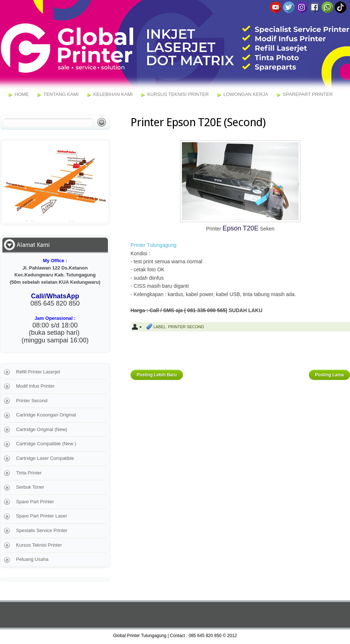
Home (22, 94)
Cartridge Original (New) (42, 429)
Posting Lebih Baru (157, 375)
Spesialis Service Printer (42, 530)
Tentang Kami (61, 94)
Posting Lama (329, 375)
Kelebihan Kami (113, 94)
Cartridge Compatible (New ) (46, 444)
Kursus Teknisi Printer (178, 94)
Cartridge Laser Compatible (45, 458)
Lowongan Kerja (246, 94)
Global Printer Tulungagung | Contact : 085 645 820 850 (167, 636)
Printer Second (186, 327)
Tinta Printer (29, 473)
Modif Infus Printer (35, 386)
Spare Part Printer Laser (42, 516)
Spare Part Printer (35, 502)
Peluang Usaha (32, 559)
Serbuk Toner (30, 487)
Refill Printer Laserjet (38, 372)
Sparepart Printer (308, 94)
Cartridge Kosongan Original (46, 415)
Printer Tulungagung (153, 245)
